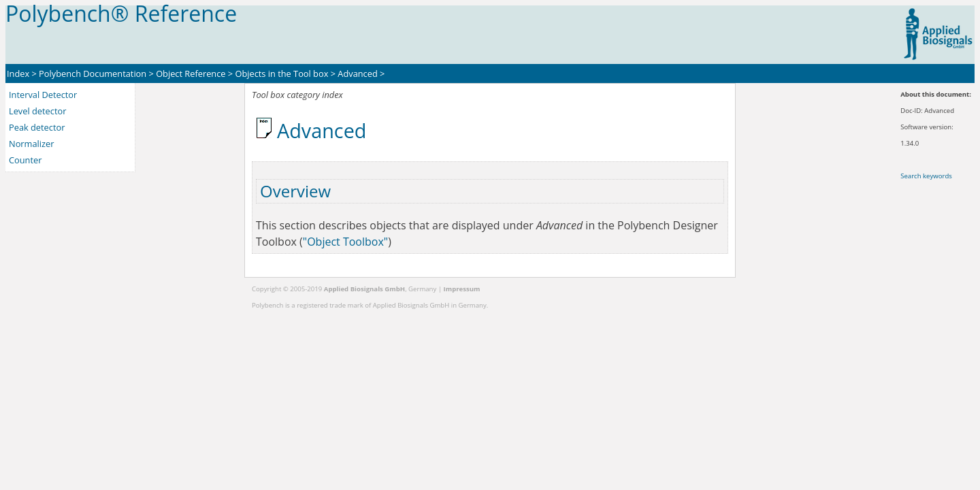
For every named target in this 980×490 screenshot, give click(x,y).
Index (18, 73)
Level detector (37, 111)
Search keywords (926, 176)
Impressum (462, 289)
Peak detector (37, 127)
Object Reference (191, 73)
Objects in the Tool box (281, 73)
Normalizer (31, 144)
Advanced (357, 73)
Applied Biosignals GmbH (364, 289)
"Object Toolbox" (345, 242)
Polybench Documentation (93, 73)
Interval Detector (43, 95)
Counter (25, 160)
